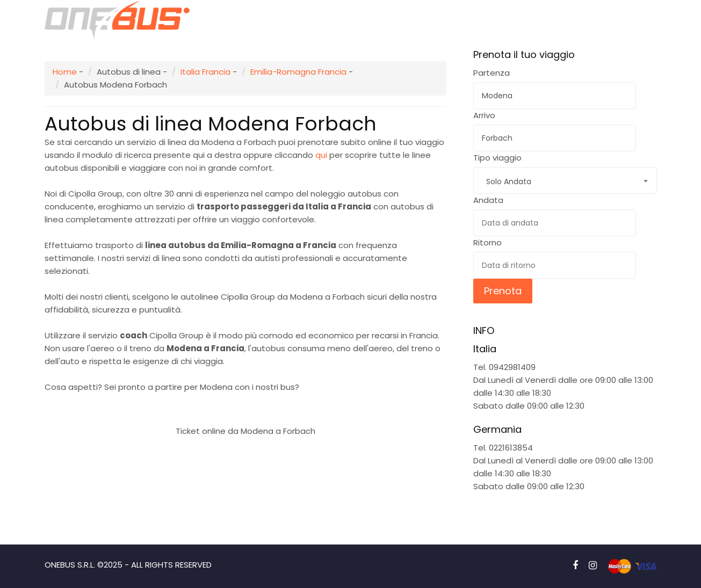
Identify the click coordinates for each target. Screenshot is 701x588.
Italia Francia (205, 72)
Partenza (492, 73)
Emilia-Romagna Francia (298, 72)
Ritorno (487, 242)
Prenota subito (245, 405)
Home (65, 72)
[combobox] (565, 180)
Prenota (503, 291)
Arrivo (484, 115)
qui (321, 155)
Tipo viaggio (497, 158)
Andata (488, 200)
